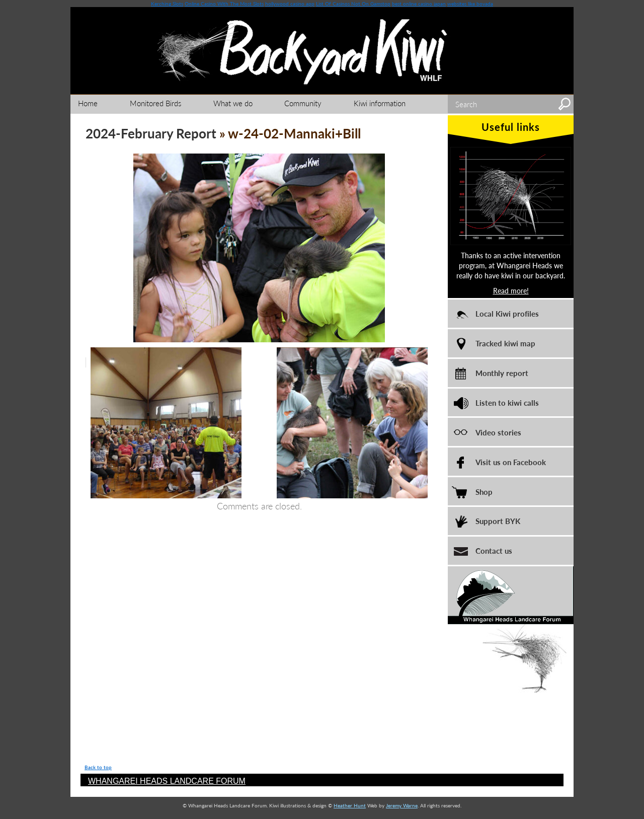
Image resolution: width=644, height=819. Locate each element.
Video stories (498, 432)
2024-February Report (151, 133)
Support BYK (498, 521)
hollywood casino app (290, 4)
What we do (233, 103)
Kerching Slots (167, 4)
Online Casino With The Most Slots (224, 4)
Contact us (494, 550)
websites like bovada (470, 4)
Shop (484, 492)
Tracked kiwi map (505, 343)
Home (88, 103)
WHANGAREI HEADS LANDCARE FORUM (167, 781)
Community (303, 103)
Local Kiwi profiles (507, 313)
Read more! (511, 290)
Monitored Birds (155, 103)
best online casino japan (419, 4)
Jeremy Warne (402, 805)
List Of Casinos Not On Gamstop (353, 4)
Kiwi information (380, 103)
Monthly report (502, 373)
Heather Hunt (350, 805)
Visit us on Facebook (511, 462)
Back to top (98, 767)
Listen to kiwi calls (507, 402)
